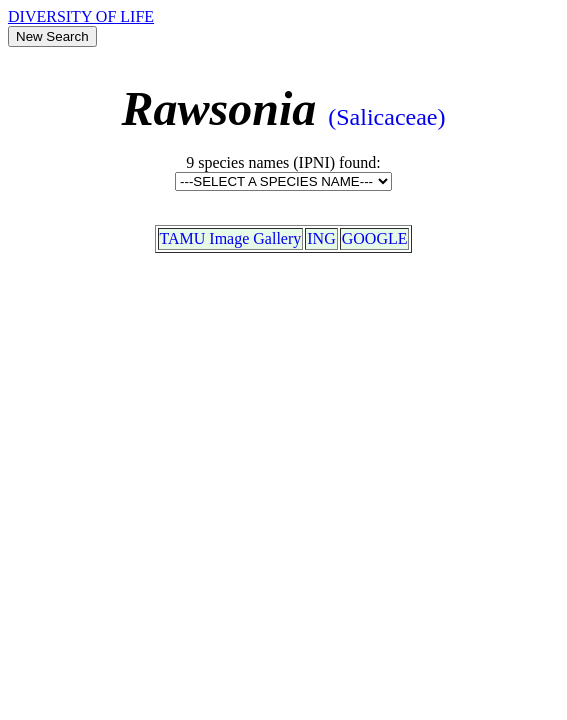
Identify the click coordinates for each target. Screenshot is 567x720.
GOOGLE (375, 238)
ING (321, 238)
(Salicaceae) (386, 117)
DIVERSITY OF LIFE (81, 16)
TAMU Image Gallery (231, 238)
